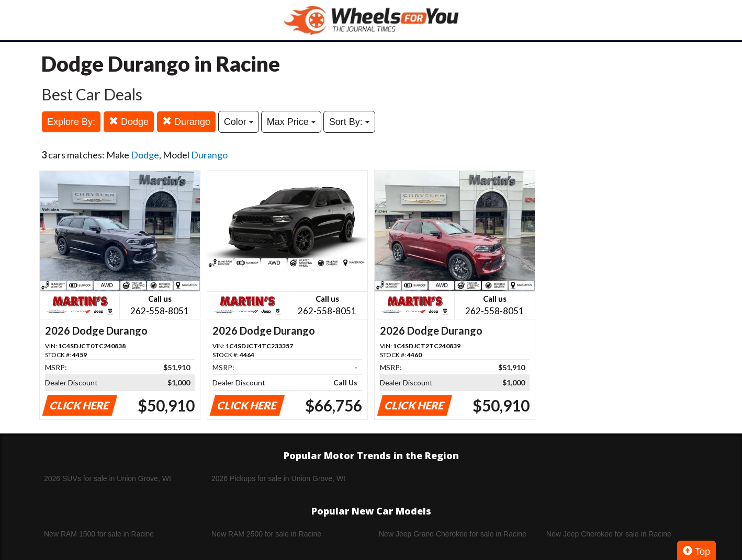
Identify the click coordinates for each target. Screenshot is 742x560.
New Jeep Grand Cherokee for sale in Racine (453, 534)
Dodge (129, 122)
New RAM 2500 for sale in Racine (266, 534)
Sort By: (349, 122)
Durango (186, 122)
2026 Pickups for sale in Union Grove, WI (278, 478)
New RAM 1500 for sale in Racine (99, 534)
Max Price (291, 122)
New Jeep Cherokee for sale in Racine (609, 534)
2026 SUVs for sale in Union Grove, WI (108, 478)
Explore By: (71, 122)
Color (239, 122)
